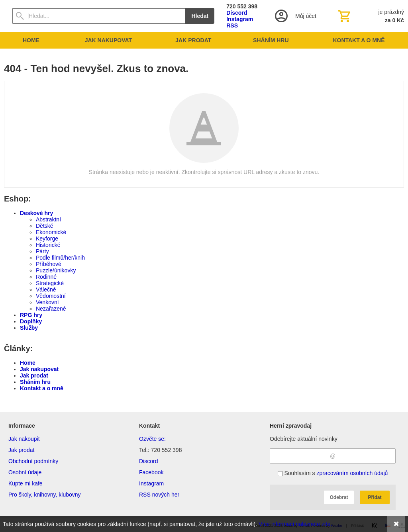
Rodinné (46, 277)
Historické (48, 245)
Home (28, 363)
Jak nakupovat (39, 369)
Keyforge (47, 239)
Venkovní (47, 302)
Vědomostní (51, 296)
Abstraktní (48, 219)
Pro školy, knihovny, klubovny (45, 495)
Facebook (151, 472)
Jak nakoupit (24, 439)
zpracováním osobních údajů (352, 473)
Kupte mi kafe (25, 483)
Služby (29, 328)
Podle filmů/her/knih (60, 258)
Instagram (240, 19)
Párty (42, 251)
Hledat (200, 16)
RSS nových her (159, 495)
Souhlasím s (333, 473)
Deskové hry (36, 213)
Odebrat (339, 497)
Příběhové (49, 264)
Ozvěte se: (152, 439)
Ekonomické (51, 232)
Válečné (46, 289)
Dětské (45, 226)
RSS (232, 25)
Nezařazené (51, 309)
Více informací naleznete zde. (295, 524)
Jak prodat (34, 376)
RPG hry (31, 315)
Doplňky (31, 321)
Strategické (50, 283)
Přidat (375, 497)
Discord (237, 13)
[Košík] (370, 16)
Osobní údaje (25, 472)
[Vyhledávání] (99, 16)
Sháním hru (35, 382)
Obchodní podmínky (33, 461)
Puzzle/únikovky (56, 270)
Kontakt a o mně (42, 388)
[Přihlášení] (295, 16)
